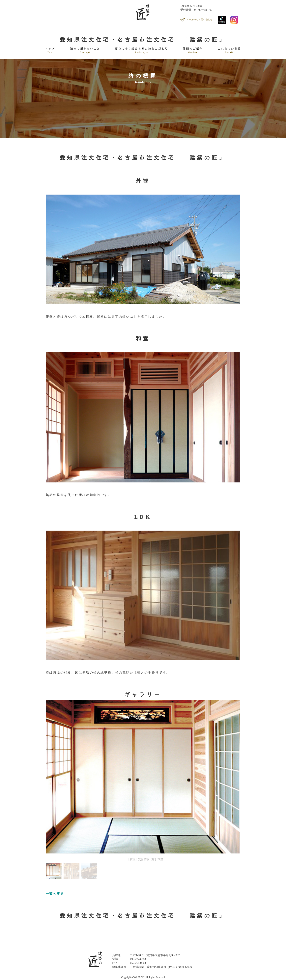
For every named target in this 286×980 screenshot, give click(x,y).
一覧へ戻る (55, 894)
